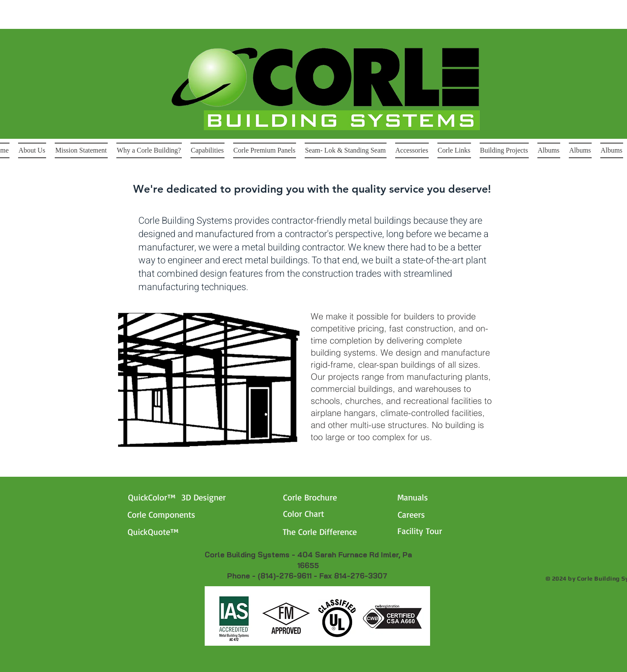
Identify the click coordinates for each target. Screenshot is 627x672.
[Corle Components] (179, 515)
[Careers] (416, 515)
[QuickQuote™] (169, 532)
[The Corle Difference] (336, 532)
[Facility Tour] (439, 531)
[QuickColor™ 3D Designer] (191, 497)
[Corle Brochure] (325, 497)
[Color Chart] (325, 514)
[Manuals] (439, 497)
